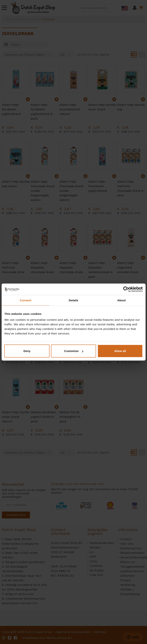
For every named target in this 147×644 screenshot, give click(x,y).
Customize (74, 351)
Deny (27, 351)
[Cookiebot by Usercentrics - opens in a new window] (126, 289)
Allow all (120, 351)
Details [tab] (74, 300)
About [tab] (121, 300)
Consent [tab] (25, 300)
